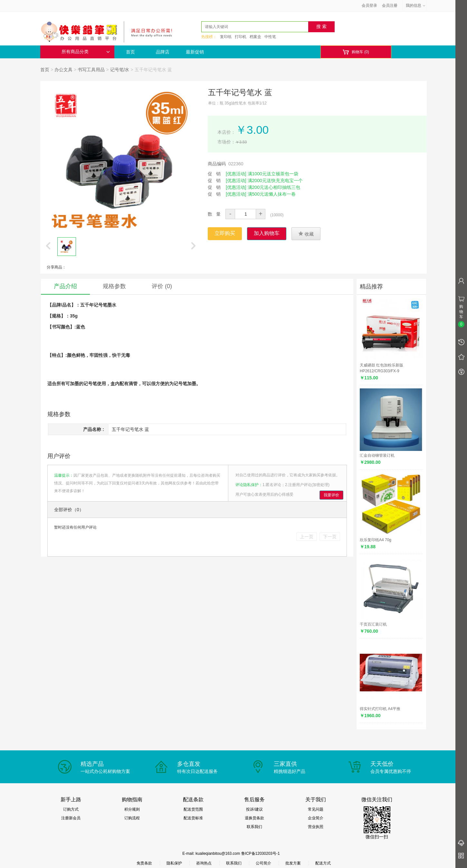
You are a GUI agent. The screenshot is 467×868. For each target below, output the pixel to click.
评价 (162, 286)
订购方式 (71, 809)
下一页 (330, 537)
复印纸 (226, 37)
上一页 (307, 537)
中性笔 (270, 37)
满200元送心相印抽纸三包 (274, 187)
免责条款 (144, 863)
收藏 (306, 234)
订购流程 (132, 818)
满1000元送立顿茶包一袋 (273, 174)
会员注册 (390, 5)
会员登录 (369, 5)
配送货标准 (193, 818)
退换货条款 (254, 818)
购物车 (356, 52)
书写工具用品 (91, 70)
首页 (130, 52)
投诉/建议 (254, 809)
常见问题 (316, 809)
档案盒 (255, 37)
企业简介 (316, 818)
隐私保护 (174, 863)
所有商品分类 (86, 52)
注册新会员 (71, 818)
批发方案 (293, 863)
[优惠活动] (236, 174)
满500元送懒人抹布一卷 (272, 194)
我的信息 (416, 5)
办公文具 (63, 70)
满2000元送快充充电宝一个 (275, 180)
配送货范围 (193, 809)
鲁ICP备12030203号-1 (261, 853)
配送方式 (323, 863)
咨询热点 (204, 863)
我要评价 (331, 495)
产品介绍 (65, 286)
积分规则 (132, 809)
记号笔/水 (120, 70)
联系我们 (254, 827)
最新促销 (195, 52)
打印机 (241, 37)
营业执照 (316, 827)
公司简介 (263, 863)
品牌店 (163, 52)
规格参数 (114, 286)
